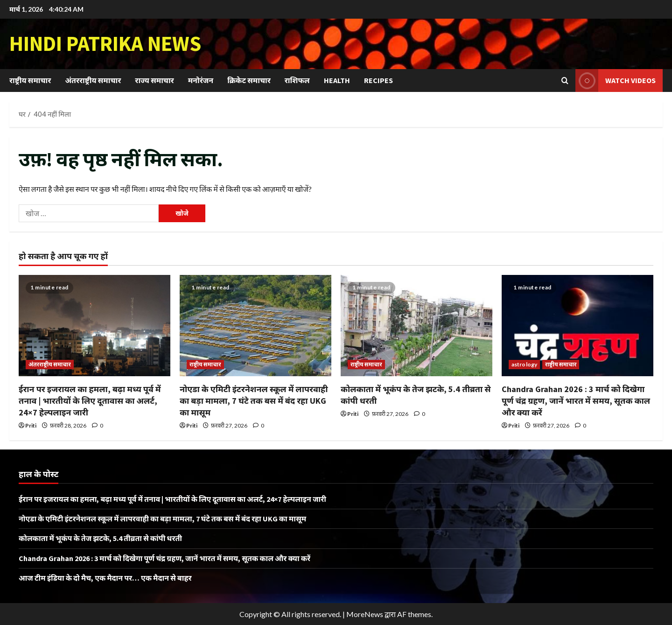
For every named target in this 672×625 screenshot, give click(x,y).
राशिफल (297, 80)
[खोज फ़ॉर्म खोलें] (565, 81)
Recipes (378, 80)
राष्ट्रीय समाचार (30, 80)
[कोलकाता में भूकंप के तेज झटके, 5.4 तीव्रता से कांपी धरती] (416, 326)
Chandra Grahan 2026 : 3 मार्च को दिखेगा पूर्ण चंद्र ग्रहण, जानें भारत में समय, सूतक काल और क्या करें (576, 401)
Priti (31, 425)
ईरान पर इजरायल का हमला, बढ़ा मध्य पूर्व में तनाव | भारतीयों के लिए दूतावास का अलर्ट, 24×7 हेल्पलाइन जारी (90, 401)
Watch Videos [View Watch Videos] (616, 81)
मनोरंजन (201, 80)
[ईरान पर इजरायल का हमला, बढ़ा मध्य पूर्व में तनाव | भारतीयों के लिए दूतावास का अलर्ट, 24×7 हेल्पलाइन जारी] (94, 326)
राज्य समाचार (154, 80)
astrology (524, 364)
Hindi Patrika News (105, 43)
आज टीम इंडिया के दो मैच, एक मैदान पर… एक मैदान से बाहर (105, 578)
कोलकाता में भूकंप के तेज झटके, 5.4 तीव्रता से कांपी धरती (100, 538)
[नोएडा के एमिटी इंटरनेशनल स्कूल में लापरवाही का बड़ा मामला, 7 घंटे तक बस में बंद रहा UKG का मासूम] (255, 326)
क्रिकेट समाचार (249, 80)
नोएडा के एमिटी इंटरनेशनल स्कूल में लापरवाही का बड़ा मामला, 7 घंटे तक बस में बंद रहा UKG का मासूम (254, 401)
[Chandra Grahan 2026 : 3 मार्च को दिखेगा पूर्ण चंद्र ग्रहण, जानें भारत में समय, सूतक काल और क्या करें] (577, 326)
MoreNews (365, 614)
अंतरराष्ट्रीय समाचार (93, 80)
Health (337, 80)
